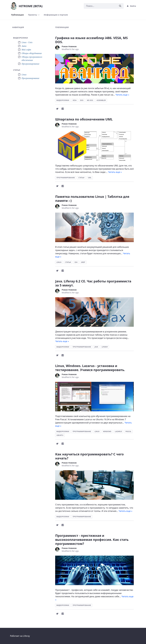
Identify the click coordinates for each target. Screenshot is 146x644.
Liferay (26, 636)
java (96, 347)
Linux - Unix (27, 42)
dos (82, 100)
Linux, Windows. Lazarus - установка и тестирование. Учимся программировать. (90, 368)
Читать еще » (122, 95)
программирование (66, 178)
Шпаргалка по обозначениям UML (84, 119)
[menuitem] (17, 15)
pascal (128, 431)
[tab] (30, 38)
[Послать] (120, 6)
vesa (75, 100)
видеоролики (63, 100)
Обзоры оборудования (32, 53)
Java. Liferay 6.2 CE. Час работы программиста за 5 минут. (93, 283)
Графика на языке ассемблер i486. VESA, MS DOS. (91, 40)
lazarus (118, 431)
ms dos (90, 100)
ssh (76, 262)
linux (59, 262)
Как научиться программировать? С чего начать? (89, 456)
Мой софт (26, 50)
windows (107, 431)
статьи (81, 178)
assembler (101, 100)
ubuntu (60, 435)
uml (90, 178)
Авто (24, 46)
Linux (24, 75)
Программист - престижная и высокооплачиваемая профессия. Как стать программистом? (92, 540)
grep (83, 262)
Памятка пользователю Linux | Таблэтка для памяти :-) (92, 199)
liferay (105, 347)
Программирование (30, 64)
